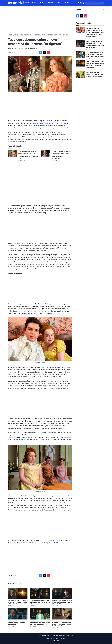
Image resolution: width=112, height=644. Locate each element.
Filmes (34, 3)
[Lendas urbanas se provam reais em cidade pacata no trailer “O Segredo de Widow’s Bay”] (18, 593)
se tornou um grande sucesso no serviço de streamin (48, 123)
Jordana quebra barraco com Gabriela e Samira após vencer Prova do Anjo (95, 54)
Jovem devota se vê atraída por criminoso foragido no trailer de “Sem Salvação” (17, 623)
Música (59, 3)
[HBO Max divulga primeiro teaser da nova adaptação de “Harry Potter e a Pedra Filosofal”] (62, 593)
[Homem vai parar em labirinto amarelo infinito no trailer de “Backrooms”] (80, 74)
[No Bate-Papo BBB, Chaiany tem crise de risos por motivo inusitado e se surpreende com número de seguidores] (80, 30)
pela (55, 543)
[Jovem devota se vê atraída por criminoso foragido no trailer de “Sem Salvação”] (18, 614)
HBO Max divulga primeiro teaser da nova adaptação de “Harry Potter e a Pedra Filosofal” (62, 602)
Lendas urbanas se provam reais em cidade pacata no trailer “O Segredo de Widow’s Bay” (18, 602)
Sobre (52, 638)
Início (27, 3)
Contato (64, 638)
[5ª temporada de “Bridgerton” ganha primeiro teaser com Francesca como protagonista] (46, 153)
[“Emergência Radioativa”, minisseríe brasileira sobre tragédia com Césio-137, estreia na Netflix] (40, 614)
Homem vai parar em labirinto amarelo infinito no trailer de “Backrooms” (95, 74)
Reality (67, 3)
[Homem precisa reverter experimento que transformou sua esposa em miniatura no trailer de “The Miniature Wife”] (62, 614)
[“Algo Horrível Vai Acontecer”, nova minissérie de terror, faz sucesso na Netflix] (40, 593)
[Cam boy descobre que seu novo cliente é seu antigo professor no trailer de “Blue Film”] (80, 43)
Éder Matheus (12, 48)
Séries (41, 3)
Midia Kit (58, 638)
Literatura (50, 3)
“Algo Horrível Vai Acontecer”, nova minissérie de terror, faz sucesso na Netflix (40, 602)
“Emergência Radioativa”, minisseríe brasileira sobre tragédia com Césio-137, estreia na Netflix (40, 623)
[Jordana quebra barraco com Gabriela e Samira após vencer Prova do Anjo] (80, 54)
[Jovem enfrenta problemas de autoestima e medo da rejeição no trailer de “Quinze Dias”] (12, 153)
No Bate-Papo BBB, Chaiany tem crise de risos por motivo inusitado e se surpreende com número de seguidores (95, 32)
